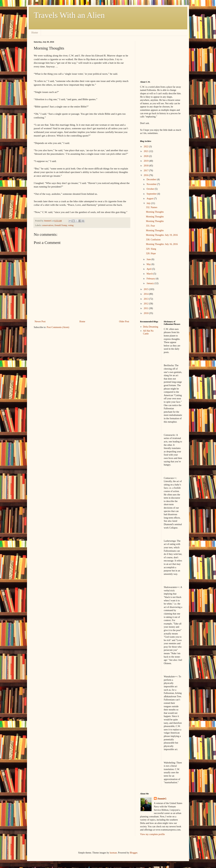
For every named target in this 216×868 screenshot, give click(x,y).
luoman (113, 853)
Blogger (133, 853)
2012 (146, 304)
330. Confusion (153, 240)
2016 (146, 175)
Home (35, 33)
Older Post (124, 322)
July (149, 203)
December (152, 179)
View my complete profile (152, 834)
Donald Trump (61, 225)
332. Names (152, 207)
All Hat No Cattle (148, 332)
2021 (146, 151)
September (152, 194)
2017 (146, 171)
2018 (146, 166)
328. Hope (151, 253)
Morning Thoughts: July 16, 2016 (162, 244)
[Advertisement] (157, 58)
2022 (146, 147)
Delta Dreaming (151, 327)
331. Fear (150, 226)
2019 (146, 161)
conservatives (48, 225)
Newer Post (40, 322)
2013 (146, 299)
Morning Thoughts (155, 212)
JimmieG (162, 799)
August (150, 199)
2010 (146, 313)
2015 (146, 289)
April (149, 269)
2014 (146, 294)
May (149, 264)
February (151, 279)
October (151, 189)
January (150, 283)
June (149, 259)
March (150, 274)
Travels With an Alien (69, 15)
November (152, 184)
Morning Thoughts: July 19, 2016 (162, 235)
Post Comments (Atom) (58, 327)
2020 (146, 156)
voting (71, 225)
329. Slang (151, 249)
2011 (146, 308)
